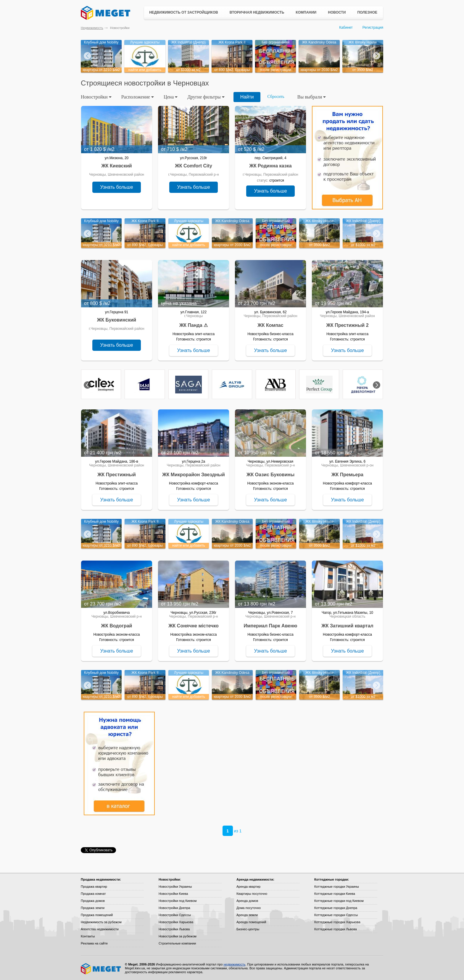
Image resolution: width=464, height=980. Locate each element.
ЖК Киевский (116, 166)
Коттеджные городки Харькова (337, 922)
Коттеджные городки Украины (337, 887)
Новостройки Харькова (176, 922)
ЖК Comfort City (194, 166)
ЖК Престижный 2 (347, 325)
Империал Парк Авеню (270, 626)
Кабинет (346, 28)
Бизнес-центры (248, 929)
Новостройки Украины (175, 887)
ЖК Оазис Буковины (270, 475)
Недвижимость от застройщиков (184, 12)
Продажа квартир (94, 887)
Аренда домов (247, 901)
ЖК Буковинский (117, 320)
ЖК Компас (270, 325)
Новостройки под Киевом (178, 901)
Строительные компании (177, 943)
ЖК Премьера (347, 475)
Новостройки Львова (174, 929)
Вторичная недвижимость (257, 12)
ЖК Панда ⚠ (194, 325)
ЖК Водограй (117, 626)
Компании (306, 12)
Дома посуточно (249, 908)
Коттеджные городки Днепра (336, 908)
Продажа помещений (97, 915)
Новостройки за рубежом (178, 936)
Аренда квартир (248, 887)
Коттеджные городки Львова (336, 929)
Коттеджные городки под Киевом (339, 901)
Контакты (88, 936)
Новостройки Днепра (174, 908)
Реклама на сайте (94, 943)
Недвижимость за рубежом (101, 922)
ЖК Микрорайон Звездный (194, 475)
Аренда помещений (251, 922)
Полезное (367, 12)
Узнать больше (116, 187)
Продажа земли (93, 908)
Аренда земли (247, 915)
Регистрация (373, 28)
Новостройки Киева (173, 894)
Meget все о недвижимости (101, 969)
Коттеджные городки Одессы (336, 915)
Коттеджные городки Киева (335, 894)
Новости (337, 12)
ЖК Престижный (117, 475)
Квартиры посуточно (252, 894)
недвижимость (234, 964)
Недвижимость (92, 28)
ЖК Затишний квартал (347, 626)
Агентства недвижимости (100, 929)
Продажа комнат (93, 894)
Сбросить (276, 97)
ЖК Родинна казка (270, 166)
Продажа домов (93, 901)
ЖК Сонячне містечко (194, 626)
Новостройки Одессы (175, 915)
